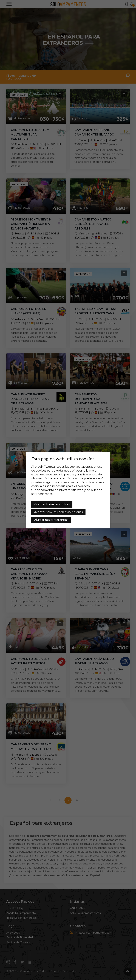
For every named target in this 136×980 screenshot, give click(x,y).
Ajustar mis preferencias (51, 520)
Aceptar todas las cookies (52, 504)
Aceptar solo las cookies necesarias (58, 512)
